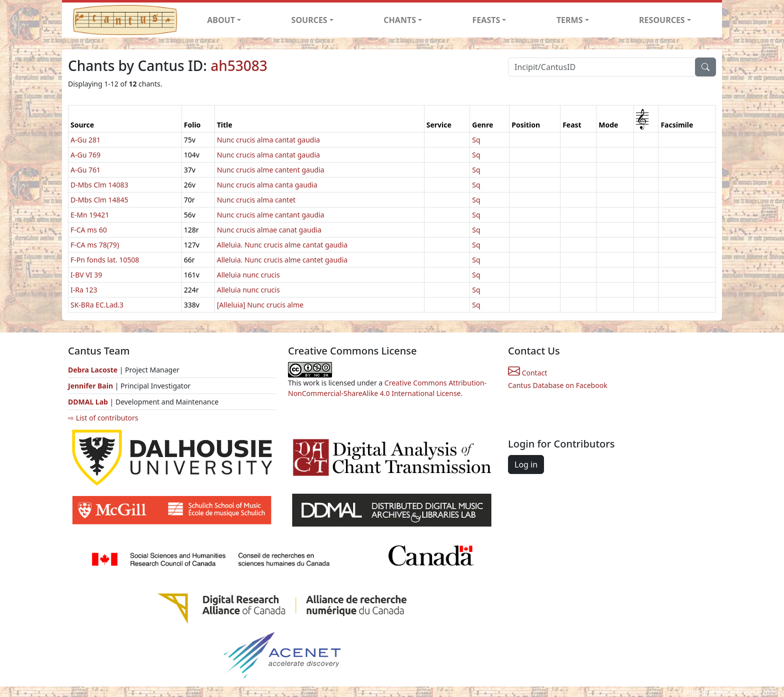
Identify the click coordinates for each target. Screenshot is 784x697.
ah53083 (239, 65)
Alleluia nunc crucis (248, 275)
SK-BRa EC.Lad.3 (97, 305)
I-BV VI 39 (86, 275)
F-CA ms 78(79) (95, 245)
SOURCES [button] (309, 20)
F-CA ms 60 (89, 230)
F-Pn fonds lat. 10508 (105, 260)
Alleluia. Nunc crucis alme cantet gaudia (282, 260)
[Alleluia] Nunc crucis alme (260, 305)
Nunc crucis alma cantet (256, 200)
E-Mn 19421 (90, 215)
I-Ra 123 (84, 290)
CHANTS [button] (400, 20)
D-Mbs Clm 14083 (99, 185)
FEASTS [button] (486, 20)
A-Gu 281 (85, 140)
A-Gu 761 (85, 170)
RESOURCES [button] (662, 20)
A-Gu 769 (85, 155)
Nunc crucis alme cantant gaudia (271, 215)
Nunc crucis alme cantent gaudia (271, 170)
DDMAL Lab (88, 402)
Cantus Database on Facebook (558, 385)
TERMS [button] (570, 20)
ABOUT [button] (221, 20)
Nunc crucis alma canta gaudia (267, 185)
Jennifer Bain (91, 386)
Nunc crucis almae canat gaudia (269, 230)
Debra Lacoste (93, 370)
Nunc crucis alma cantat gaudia (268, 140)
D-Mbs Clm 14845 (99, 200)
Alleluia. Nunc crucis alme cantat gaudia (282, 245)
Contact (527, 373)
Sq (476, 140)
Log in (526, 464)
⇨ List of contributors (103, 418)
